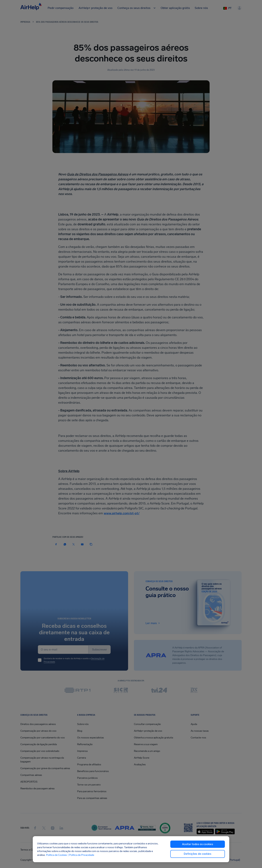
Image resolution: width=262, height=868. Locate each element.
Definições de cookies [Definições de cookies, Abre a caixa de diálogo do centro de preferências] (198, 854)
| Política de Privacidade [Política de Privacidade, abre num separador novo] (81, 855)
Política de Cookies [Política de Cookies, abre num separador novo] (56, 855)
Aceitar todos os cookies (198, 844)
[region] (131, 849)
